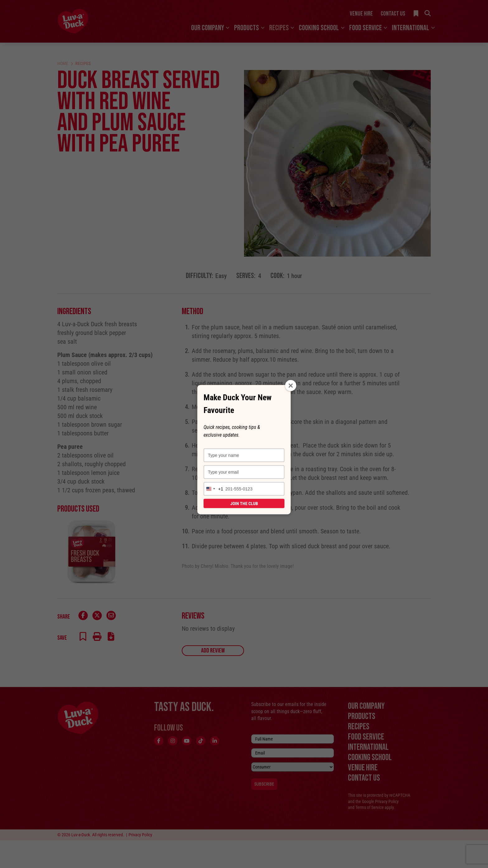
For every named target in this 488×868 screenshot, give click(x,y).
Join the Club (244, 504)
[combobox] (213, 489)
